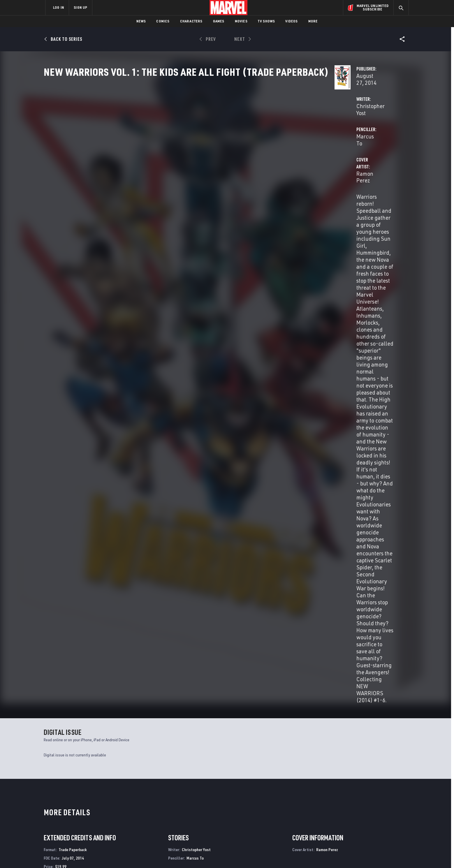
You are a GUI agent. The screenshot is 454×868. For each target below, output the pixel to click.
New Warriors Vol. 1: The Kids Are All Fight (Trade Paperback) (76, 585)
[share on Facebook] (339, 805)
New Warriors (57, 737)
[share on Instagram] (371, 805)
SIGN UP (80, 7)
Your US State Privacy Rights (155, 854)
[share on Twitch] (387, 817)
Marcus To (283, 137)
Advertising (160, 790)
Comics (163, 21)
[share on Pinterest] (371, 817)
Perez (61, 595)
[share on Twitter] (355, 805)
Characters (191, 21)
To (53, 595)
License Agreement (291, 854)
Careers (100, 807)
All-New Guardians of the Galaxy (352, 737)
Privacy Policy (116, 854)
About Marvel (106, 790)
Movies (241, 21)
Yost (47, 595)
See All (397, 462)
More (313, 21)
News (141, 21)
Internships (104, 816)
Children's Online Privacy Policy (246, 854)
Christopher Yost (172, 137)
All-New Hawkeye (152, 737)
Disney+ (155, 799)
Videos (291, 21)
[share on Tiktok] (339, 830)
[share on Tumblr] (387, 805)
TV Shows (266, 21)
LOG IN (59, 7)
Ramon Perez (169, 161)
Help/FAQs (102, 799)
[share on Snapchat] (355, 817)
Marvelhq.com (162, 807)
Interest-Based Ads (327, 854)
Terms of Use (90, 854)
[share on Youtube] (339, 817)
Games (219, 21)
